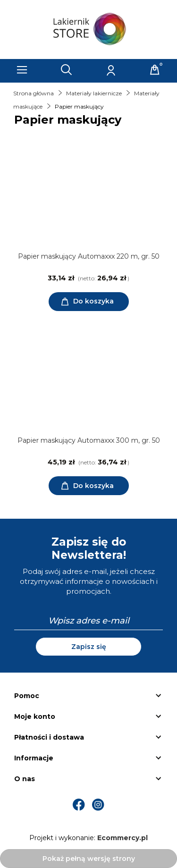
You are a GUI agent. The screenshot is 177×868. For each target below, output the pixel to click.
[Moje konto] (110, 70)
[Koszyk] (155, 70)
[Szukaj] (67, 70)
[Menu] (22, 70)
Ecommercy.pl (122, 838)
